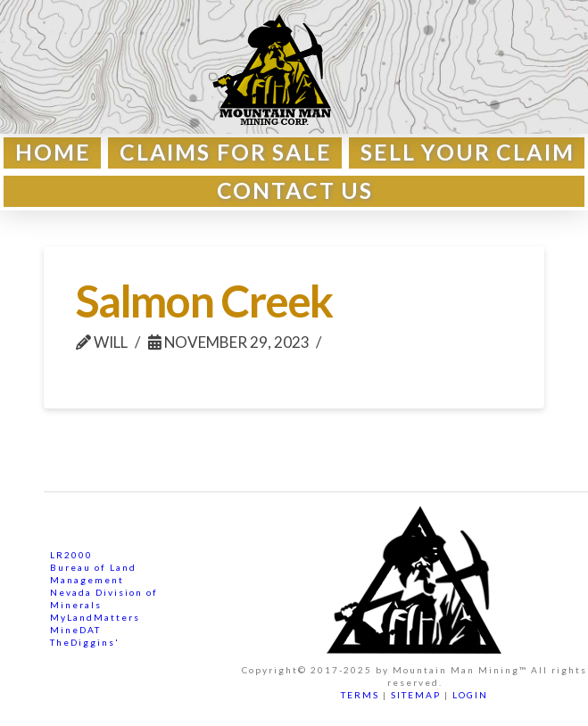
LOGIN (470, 695)
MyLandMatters (95, 617)
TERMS (360, 695)
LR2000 (71, 555)
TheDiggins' (85, 642)
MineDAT (75, 630)
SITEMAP (416, 695)
